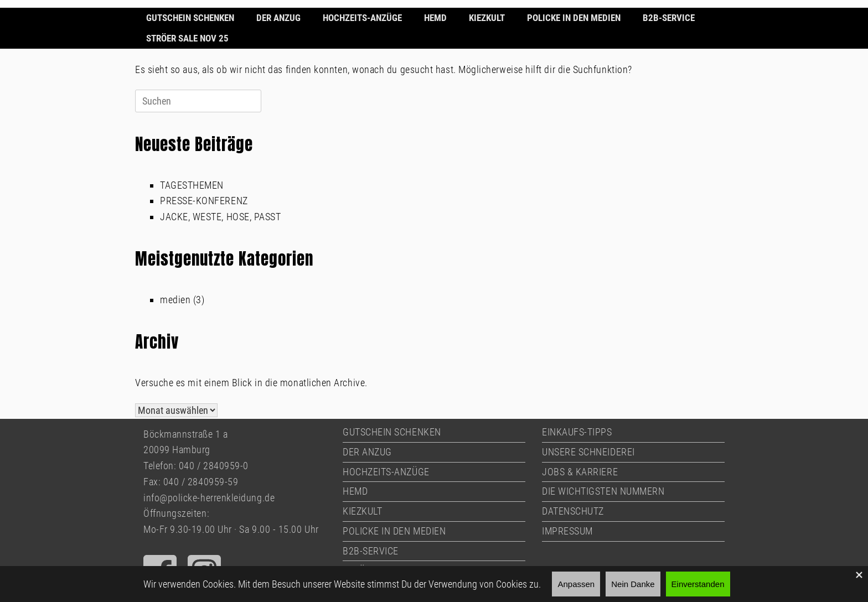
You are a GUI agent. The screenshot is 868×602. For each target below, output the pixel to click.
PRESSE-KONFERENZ (204, 201)
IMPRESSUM (567, 531)
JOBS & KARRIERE (580, 472)
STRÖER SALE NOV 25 (187, 38)
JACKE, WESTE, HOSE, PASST (221, 217)
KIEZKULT (487, 18)
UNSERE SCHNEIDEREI (588, 452)
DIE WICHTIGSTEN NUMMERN (603, 491)
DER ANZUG (278, 18)
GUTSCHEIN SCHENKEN (190, 18)
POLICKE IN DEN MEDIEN (574, 18)
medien (175, 300)
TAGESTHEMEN (192, 185)
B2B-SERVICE (669, 18)
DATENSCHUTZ (573, 511)
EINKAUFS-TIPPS (577, 432)
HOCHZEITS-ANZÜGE (362, 18)
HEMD (435, 18)
